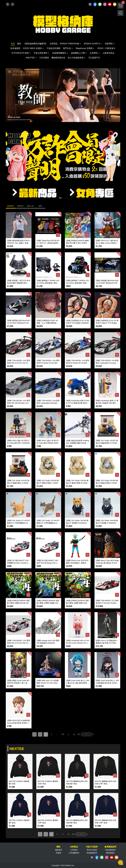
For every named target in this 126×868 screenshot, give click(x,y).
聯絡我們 (59, 850)
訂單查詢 (74, 850)
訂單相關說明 (74, 853)
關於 (59, 847)
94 (63, 734)
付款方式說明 (92, 847)
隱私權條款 (110, 853)
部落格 (59, 853)
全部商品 (74, 847)
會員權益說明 (110, 847)
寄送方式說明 (92, 850)
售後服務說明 (92, 853)
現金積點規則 (110, 850)
